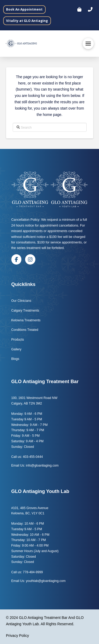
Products (18, 340)
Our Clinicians (21, 301)
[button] (90, 10)
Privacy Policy (18, 636)
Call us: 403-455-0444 (27, 457)
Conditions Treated (25, 330)
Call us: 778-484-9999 (27, 572)
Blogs (16, 359)
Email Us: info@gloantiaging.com (35, 466)
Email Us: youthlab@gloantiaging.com (39, 581)
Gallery (16, 349)
